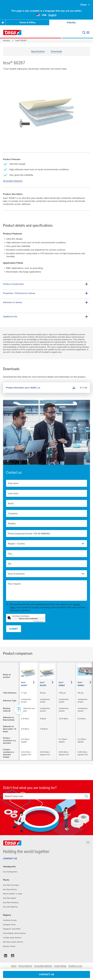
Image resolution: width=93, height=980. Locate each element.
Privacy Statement (25, 966)
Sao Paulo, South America (13, 942)
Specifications (38, 51)
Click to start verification (28, 619)
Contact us (46, 974)
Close (85, 5)
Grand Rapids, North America (14, 933)
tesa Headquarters (10, 872)
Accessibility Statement (43, 966)
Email (11, 503)
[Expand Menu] (88, 33)
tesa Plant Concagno (11, 885)
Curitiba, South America (12, 938)
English (53, 15)
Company (13, 513)
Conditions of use (75, 966)
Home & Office (28, 22)
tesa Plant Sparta (10, 898)
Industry (71, 22)
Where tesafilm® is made (13, 894)
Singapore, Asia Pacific (12, 929)
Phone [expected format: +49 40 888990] (29, 533)
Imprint (14, 966)
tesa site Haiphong (10, 907)
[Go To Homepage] (3, 22)
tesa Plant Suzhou (10, 889)
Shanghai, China (9, 925)
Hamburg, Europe (10, 920)
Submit (14, 629)
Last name (13, 493)
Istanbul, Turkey (9, 946)
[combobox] (46, 544)
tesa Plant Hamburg (11, 902)
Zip (10, 564)
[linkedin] (6, 956)
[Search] (84, 33)
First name (13, 483)
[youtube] (13, 956)
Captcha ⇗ (39, 621)
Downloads (56, 51)
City (10, 554)
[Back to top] (88, 842)
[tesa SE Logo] (12, 33)
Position (12, 523)
